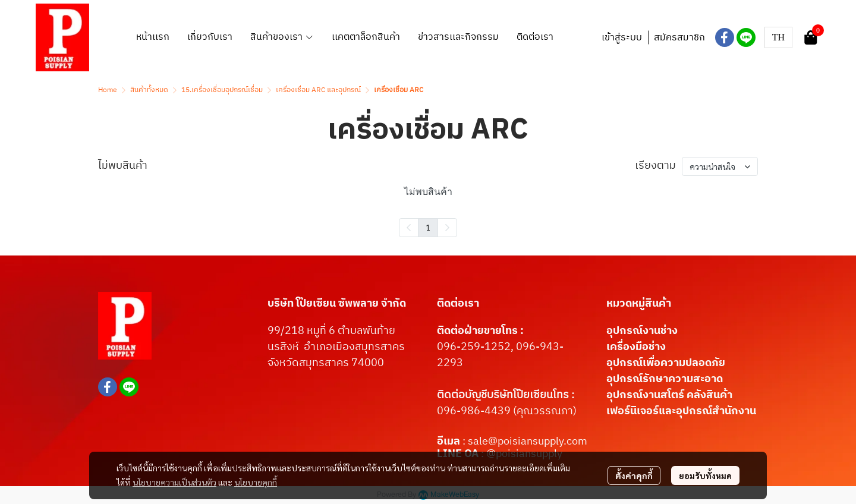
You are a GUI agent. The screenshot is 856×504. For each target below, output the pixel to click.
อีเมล (450, 442)
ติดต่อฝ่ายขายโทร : (480, 331)
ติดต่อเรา (458, 304)
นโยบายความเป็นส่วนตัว (174, 482)
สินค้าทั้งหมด (149, 90)
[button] (778, 37)
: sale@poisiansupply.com (525, 442)
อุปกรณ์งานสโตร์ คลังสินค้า (669, 395)
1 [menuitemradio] (428, 227)
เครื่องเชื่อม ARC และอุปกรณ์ (318, 90)
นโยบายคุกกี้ (256, 482)
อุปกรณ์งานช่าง (642, 331)
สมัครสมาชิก (679, 38)
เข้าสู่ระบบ (622, 38)
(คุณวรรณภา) (544, 411)
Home (108, 90)
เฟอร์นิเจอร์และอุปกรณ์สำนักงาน (681, 411)
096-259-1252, (476, 347)
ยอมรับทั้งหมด (705, 475)
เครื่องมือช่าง (636, 347)
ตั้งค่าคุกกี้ (634, 475)
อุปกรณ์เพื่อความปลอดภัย (666, 363)
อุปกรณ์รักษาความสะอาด (665, 379)
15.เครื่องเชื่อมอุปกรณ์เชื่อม (222, 90)
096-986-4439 (474, 411)
